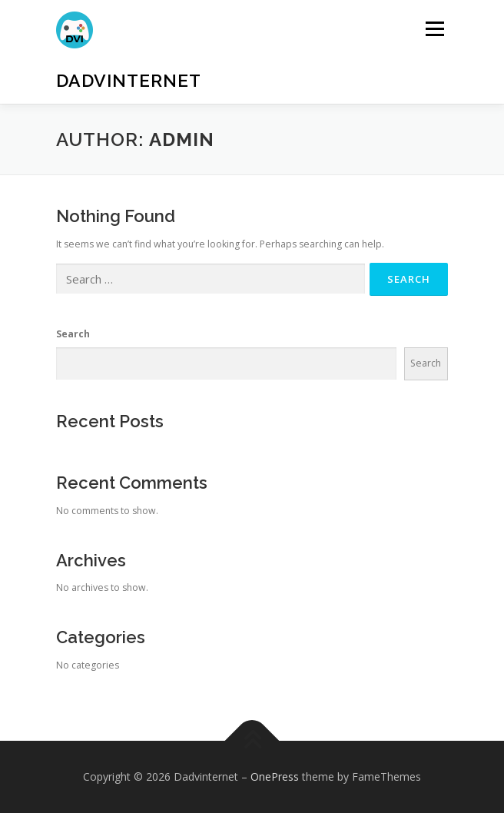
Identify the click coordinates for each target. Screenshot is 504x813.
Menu (434, 29)
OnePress (275, 776)
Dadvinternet (129, 80)
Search (73, 334)
